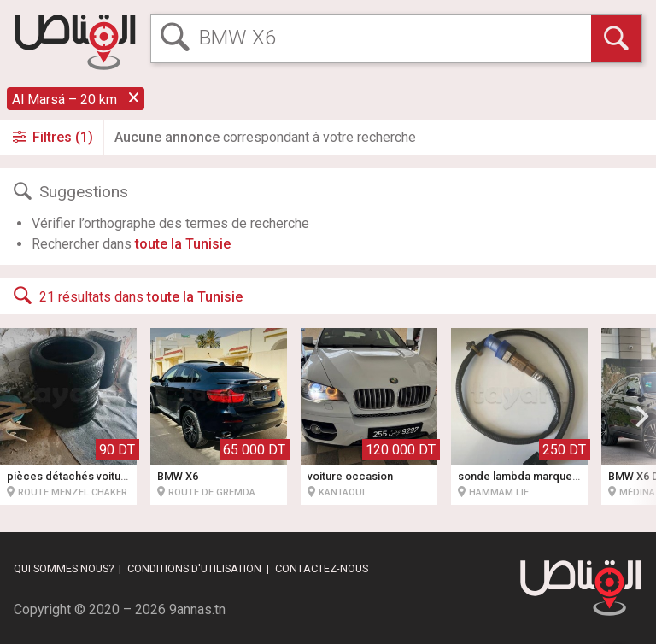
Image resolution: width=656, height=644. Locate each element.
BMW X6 (178, 476)
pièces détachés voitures (72, 476)
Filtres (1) (52, 137)
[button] (642, 416)
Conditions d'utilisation (194, 568)
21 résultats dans (126, 296)
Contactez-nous (322, 568)
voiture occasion (350, 476)
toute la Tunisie (183, 244)
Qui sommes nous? (64, 568)
